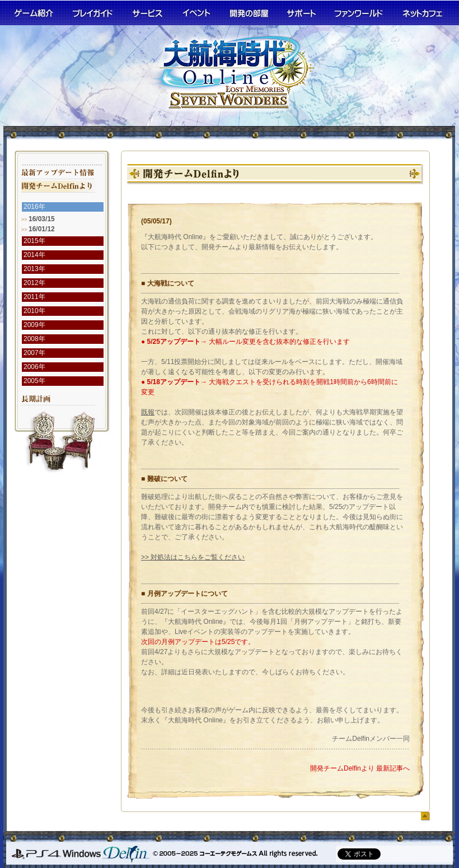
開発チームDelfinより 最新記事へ (360, 768)
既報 (148, 412)
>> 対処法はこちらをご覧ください (193, 557)
